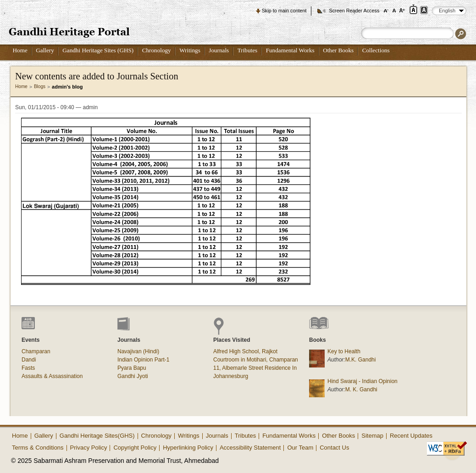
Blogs (40, 86)
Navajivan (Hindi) (138, 351)
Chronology (157, 50)
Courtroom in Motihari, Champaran (256, 360)
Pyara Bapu (132, 368)
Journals (219, 50)
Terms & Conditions (38, 448)
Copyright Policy (135, 448)
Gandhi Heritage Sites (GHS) (98, 50)
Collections (376, 50)
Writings (190, 50)
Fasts (28, 368)
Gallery (45, 50)
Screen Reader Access (354, 11)
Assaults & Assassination (52, 376)
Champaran (36, 351)
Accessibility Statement (250, 448)
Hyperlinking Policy (188, 448)
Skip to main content (284, 11)
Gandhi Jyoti (133, 376)
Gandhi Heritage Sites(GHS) (97, 436)
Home (20, 50)
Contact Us (334, 448)
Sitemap (372, 436)
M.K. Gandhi (361, 360)
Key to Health (344, 351)
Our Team (300, 448)
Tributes (247, 50)
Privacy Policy (89, 448)
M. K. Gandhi (361, 390)
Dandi (29, 360)
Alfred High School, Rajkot (245, 351)
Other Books (338, 50)
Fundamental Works (290, 50)
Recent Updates (411, 436)
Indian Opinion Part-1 (143, 360)
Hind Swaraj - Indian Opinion (363, 381)
